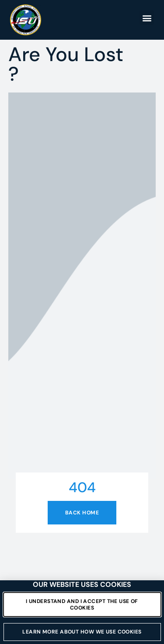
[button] (147, 18)
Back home (82, 513)
